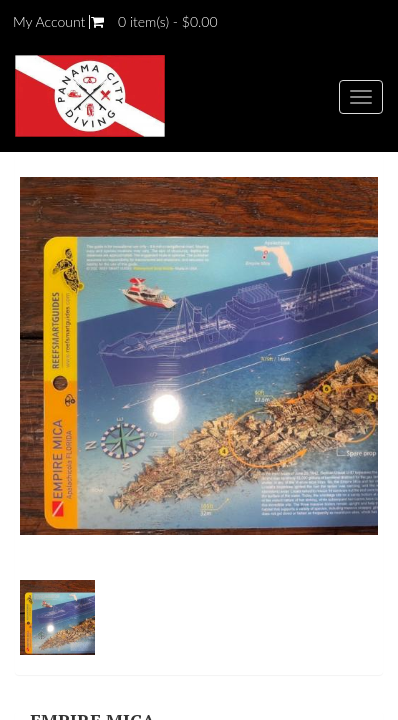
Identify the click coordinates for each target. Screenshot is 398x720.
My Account (49, 22)
